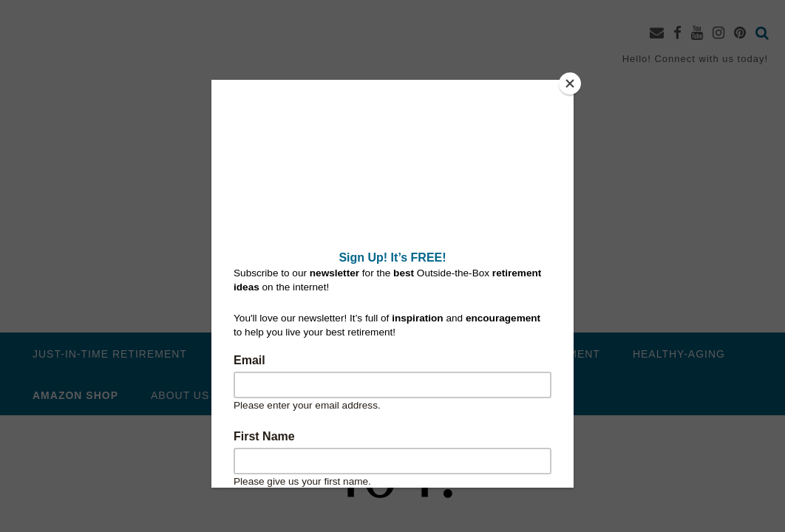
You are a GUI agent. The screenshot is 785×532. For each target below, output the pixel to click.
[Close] (570, 83)
